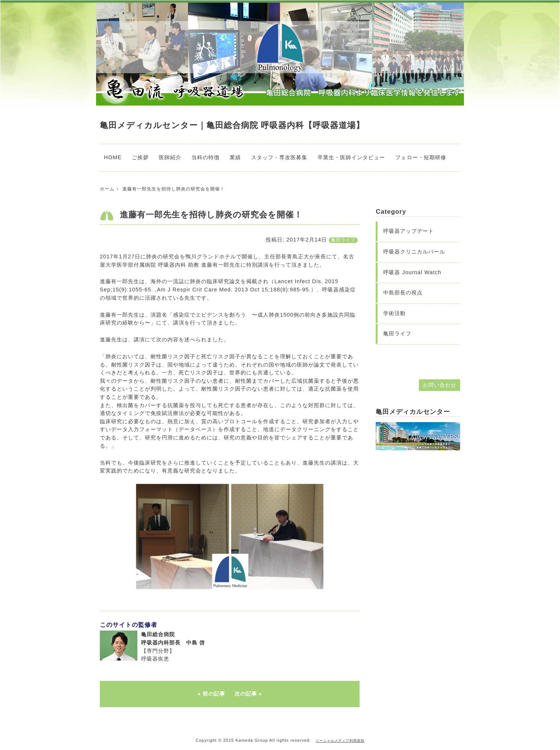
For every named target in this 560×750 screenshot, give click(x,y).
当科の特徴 (205, 157)
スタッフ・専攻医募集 (279, 157)
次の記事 (246, 694)
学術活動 (394, 313)
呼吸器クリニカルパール (414, 252)
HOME (113, 157)
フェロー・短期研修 (421, 157)
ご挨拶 (140, 157)
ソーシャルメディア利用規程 (340, 741)
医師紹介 (170, 157)
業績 (235, 157)
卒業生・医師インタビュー (351, 157)
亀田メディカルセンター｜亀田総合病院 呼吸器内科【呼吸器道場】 (232, 125)
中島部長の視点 (403, 293)
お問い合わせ (440, 385)
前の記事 (214, 694)
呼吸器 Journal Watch (412, 272)
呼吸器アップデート (409, 231)
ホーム (107, 189)
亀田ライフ (343, 240)
